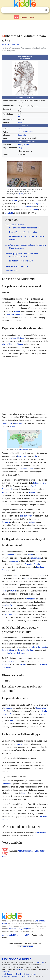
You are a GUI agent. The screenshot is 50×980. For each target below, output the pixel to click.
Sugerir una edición (25, 946)
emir (17, 575)
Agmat (20, 116)
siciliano (34, 647)
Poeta (20, 145)
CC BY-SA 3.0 (39, 962)
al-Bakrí (23, 664)
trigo (12, 720)
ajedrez (44, 714)
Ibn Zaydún (28, 650)
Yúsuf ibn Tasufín (36, 575)
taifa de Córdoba (17, 338)
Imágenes (24, 17)
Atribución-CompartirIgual (19, 929)
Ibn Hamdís (43, 647)
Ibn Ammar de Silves (16, 653)
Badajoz (37, 564)
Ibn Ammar (22, 456)
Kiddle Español (7, 974)
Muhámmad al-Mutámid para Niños (16, 935)
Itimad (24, 793)
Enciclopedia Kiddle (17, 959)
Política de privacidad (10, 976)
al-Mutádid (9, 213)
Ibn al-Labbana (8, 650)
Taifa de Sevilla (23, 449)
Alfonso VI (12, 555)
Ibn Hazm (11, 661)
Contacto (24, 976)
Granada (28, 564)
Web (17, 17)
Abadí (20, 129)
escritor (26, 145)
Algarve (17, 311)
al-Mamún (19, 344)
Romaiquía (22, 135)
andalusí (5, 664)
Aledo (4, 591)
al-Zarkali (6, 667)
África (27, 578)
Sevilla (12, 426)
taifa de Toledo (8, 344)
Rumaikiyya (7, 784)
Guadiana (18, 423)
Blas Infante (41, 832)
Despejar (41, 10)
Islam (20, 122)
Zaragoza (6, 522)
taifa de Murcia (39, 483)
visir (36, 456)
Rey (21, 148)
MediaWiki (6, 972)
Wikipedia (19, 969)
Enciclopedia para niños (11, 44)
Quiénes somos (30, 974)
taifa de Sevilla (27, 207)
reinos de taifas (11, 614)
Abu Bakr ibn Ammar (16, 314)
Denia (20, 650)
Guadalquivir (7, 423)
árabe (14, 200)
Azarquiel (43, 664)
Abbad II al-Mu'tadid (25, 132)
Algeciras (14, 561)
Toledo (30, 555)
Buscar (46, 10)
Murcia (5, 492)
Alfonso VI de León (25, 469)
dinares (32, 492)
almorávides (36, 558)
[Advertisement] (25, 26)
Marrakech (31, 599)
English (32, 17)
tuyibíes (32, 522)
